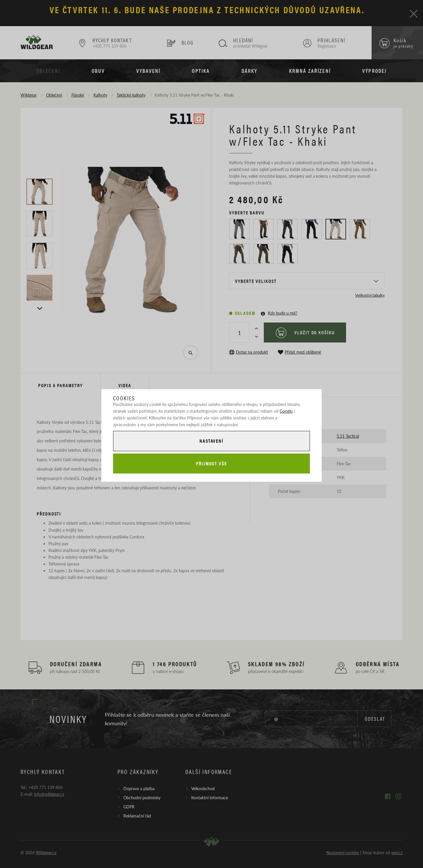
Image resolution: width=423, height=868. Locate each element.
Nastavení (211, 441)
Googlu (286, 411)
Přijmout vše (211, 463)
